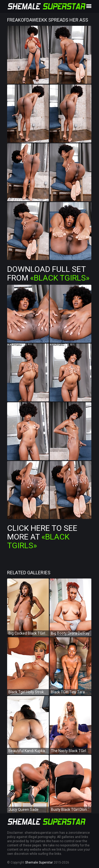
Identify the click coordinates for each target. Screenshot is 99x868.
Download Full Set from (48, 273)
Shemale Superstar (39, 862)
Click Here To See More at (42, 537)
